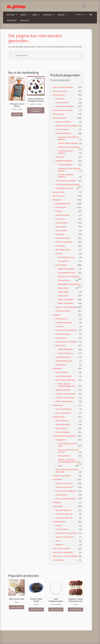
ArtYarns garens (61, 319)
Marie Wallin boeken (63, 250)
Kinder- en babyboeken (64, 242)
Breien (23, 15)
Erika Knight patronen (66, 257)
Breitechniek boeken (63, 204)
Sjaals (60, 466)
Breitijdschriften (59, 417)
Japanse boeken (61, 230)
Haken (35, 15)
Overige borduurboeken (64, 106)
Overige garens (61, 338)
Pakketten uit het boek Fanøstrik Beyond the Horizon (69, 461)
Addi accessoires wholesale (63, 87)
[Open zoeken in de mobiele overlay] (84, 6)
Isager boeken (61, 227)
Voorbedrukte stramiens (64, 188)
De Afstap (11, 15)
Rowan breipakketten (63, 413)
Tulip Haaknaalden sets (64, 518)
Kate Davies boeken (63, 238)
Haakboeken (57, 479)
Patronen (59, 253)
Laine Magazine (61, 428)
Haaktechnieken (61, 495)
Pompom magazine (63, 432)
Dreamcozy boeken (62, 215)
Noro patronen (63, 261)
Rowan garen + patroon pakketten (65, 556)
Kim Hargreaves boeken (67, 273)
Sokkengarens (61, 365)
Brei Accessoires (59, 196)
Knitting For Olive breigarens (66, 330)
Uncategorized (58, 560)
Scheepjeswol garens (63, 357)
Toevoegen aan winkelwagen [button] (36, 110)
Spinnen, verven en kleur (65, 537)
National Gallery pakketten (68, 143)
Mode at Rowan (64, 280)
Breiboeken (57, 200)
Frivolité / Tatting (62, 529)
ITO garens (59, 326)
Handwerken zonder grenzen (66, 533)
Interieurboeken (61, 223)
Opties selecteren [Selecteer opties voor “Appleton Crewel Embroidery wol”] (76, 609)
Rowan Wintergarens (66, 349)
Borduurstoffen (59, 192)
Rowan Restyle (63, 292)
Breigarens (57, 315)
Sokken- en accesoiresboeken (66, 307)
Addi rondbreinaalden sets (65, 380)
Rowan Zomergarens (66, 353)
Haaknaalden (58, 506)
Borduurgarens (58, 114)
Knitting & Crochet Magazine (69, 276)
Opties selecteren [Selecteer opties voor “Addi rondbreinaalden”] (56, 609)
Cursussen (24, 20)
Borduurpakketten (60, 118)
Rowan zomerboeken (66, 303)
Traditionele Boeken (63, 311)
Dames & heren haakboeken (66, 491)
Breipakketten (58, 405)
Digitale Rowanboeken (66, 269)
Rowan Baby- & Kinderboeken (69, 284)
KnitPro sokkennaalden (64, 401)
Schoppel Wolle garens (64, 361)
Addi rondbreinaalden (63, 376)
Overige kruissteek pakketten (69, 147)
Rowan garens (61, 345)
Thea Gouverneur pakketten (66, 181)
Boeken (61, 15)
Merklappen (60, 157)
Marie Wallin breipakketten (63, 552)
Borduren (48, 15)
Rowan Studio (63, 296)
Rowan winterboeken (66, 299)
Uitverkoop (12, 20)
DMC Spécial (60, 99)
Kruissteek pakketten (63, 133)
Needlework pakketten (64, 161)
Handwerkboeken (59, 522)
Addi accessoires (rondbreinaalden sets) (66, 385)
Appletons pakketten (63, 122)
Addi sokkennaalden (63, 390)
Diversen (59, 211)
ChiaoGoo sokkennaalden (65, 398)
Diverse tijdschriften (63, 424)
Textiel (58, 541)
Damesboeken (61, 207)
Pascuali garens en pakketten (66, 342)
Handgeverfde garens (63, 323)
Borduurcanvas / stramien (62, 110)
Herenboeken (60, 219)
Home (11, 26)
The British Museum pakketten (65, 152)
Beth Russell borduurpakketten (67, 126)
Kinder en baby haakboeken (66, 499)
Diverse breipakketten (64, 409)
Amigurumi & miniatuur (64, 487)
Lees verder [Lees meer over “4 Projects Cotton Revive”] (17, 114)
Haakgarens (57, 502)
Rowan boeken (61, 265)
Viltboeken (59, 545)
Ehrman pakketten (62, 129)
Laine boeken (60, 246)
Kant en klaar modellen (61, 549)
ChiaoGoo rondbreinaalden (65, 394)
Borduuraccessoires (60, 91)
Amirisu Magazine (62, 421)
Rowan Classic (63, 288)
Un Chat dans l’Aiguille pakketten (68, 184)
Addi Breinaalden (62, 372)
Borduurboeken (59, 95)
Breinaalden (57, 369)
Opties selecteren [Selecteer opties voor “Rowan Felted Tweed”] (36, 609)
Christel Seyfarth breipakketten (64, 436)
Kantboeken (60, 234)
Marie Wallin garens (63, 334)
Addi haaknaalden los (63, 510)
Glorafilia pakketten (65, 165)
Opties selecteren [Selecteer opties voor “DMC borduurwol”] (16, 607)
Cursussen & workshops (62, 476)
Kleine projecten (64, 456)
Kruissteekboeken (62, 103)
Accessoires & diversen (64, 483)
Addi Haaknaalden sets (64, 514)
